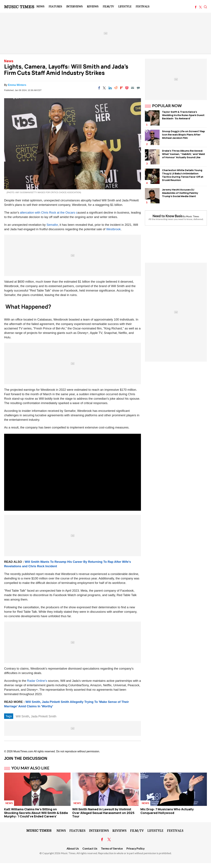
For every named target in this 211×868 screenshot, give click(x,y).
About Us (73, 848)
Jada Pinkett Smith (44, 716)
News (40, 6)
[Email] (133, 88)
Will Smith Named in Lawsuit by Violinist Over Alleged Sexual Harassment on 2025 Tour (103, 813)
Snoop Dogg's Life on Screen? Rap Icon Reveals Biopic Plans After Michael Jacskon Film (183, 135)
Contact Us (90, 848)
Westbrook (113, 229)
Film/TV (108, 6)
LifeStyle (125, 6)
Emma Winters (17, 85)
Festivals (143, 6)
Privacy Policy (136, 848)
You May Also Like (30, 768)
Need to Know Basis (168, 216)
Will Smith (22, 716)
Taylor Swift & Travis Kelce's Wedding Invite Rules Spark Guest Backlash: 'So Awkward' (183, 115)
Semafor (52, 225)
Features (55, 6)
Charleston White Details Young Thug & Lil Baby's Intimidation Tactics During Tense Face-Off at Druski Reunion (183, 175)
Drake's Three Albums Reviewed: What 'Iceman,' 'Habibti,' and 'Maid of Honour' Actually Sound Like (183, 154)
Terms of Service (112, 848)
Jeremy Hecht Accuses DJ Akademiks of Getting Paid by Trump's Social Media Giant (180, 193)
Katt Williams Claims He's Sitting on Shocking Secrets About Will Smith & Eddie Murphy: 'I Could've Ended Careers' (36, 813)
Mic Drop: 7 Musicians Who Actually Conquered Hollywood (167, 811)
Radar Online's (37, 681)
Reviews (93, 6)
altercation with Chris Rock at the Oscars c (49, 213)
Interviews (74, 6)
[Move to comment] (138, 88)
